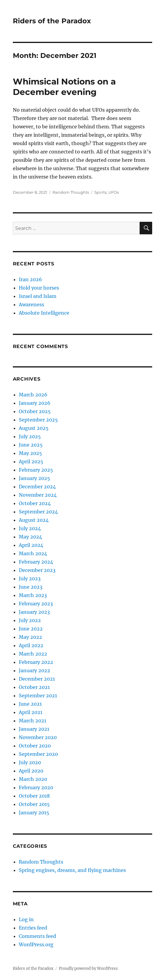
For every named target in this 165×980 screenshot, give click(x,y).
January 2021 (34, 729)
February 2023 (36, 604)
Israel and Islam (38, 296)
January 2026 (35, 403)
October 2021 (34, 687)
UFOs (114, 192)
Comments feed (37, 936)
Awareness (31, 304)
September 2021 (38, 696)
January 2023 (34, 612)
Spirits (100, 192)
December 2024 (37, 487)
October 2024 (35, 503)
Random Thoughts (71, 192)
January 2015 (34, 813)
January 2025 (34, 478)
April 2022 (31, 645)
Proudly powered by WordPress (88, 969)
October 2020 (35, 746)
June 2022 (31, 629)
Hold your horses (39, 288)
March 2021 (33, 721)
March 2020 (33, 779)
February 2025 (36, 470)
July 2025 (30, 436)
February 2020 (36, 787)
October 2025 (35, 411)
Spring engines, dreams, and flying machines (72, 870)
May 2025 (30, 453)
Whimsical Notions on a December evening (64, 87)
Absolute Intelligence (44, 313)
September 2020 (38, 754)
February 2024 (36, 562)
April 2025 (31, 461)
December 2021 (37, 679)
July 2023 (30, 579)
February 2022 (36, 662)
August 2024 (34, 520)
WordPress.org (36, 944)
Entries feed (33, 928)
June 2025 (31, 445)
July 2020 (30, 762)
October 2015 (34, 804)
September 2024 (38, 512)
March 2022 (33, 654)
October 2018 (34, 796)
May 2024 (30, 537)
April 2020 (31, 771)
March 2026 (33, 395)
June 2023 (31, 587)
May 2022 (30, 637)
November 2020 (38, 737)
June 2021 (30, 704)
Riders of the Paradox (52, 21)
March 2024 (33, 553)
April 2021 (31, 712)
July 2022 (30, 620)
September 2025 (38, 420)
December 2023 (37, 570)
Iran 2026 (30, 279)
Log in (26, 919)
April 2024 (31, 545)
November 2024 (38, 495)
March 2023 (33, 595)
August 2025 (34, 428)
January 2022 (34, 670)
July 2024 (30, 528)
